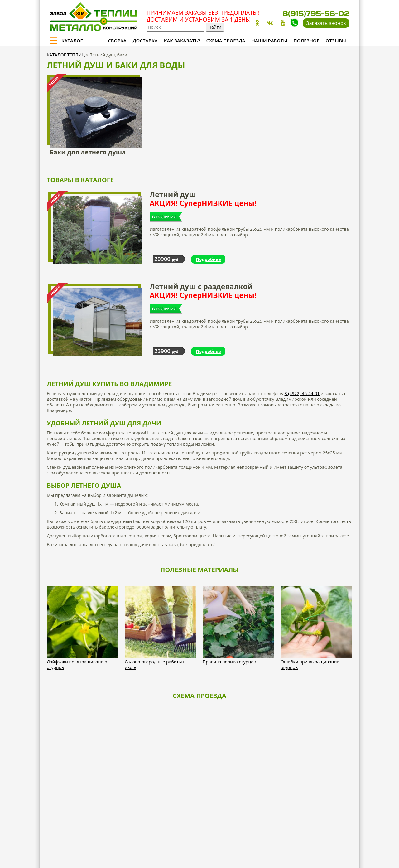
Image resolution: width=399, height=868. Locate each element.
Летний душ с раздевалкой (251, 291)
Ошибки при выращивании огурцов (310, 664)
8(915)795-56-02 (316, 14)
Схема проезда (226, 41)
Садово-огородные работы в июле (155, 664)
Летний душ (251, 199)
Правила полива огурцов (229, 662)
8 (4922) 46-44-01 (302, 393)
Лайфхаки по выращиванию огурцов (77, 664)
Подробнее (208, 259)
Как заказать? (182, 41)
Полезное (307, 41)
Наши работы (269, 41)
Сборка (117, 41)
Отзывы (336, 41)
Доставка (145, 41)
